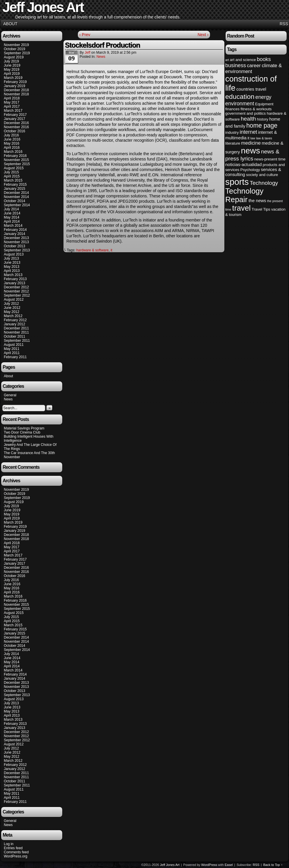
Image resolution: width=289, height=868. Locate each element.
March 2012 (13, 316)
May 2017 (12, 102)
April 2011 (12, 353)
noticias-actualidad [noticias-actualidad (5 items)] (243, 164)
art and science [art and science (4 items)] (243, 60)
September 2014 (17, 205)
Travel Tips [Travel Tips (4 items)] (261, 209)
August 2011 (14, 345)
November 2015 (16, 160)
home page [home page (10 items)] (262, 125)
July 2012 (11, 304)
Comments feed (16, 852)
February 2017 (15, 115)
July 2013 (11, 258)
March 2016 (13, 152)
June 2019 (12, 65)
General (10, 395)
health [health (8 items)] (248, 119)
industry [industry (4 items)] (232, 132)
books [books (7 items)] (264, 59)
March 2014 (13, 226)
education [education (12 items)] (240, 97)
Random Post (241, 36)
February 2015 (15, 185)
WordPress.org (16, 856)
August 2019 (14, 57)
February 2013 (15, 279)
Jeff (87, 53)
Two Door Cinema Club (22, 432)
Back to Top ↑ (273, 865)
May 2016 (12, 143)
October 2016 (15, 131)
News (8, 399)
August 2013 (14, 254)
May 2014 (12, 217)
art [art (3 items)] (227, 60)
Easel (229, 865)
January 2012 (15, 324)
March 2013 (13, 275)
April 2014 (12, 221)
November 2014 (16, 197)
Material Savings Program (24, 428)
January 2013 (15, 283)
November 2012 (16, 291)
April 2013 (12, 271)
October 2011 (15, 336)
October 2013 (15, 246)
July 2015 (11, 172)
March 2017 (13, 111)
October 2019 (15, 49)
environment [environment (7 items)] (240, 104)
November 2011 (16, 332)
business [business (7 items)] (236, 65)
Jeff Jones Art (170, 865)
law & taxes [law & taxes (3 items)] (264, 138)
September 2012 (17, 295)
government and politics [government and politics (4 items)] (246, 113)
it (111, 250)
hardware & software (93, 250)
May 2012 (12, 312)
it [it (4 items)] (249, 138)
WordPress (209, 865)
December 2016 (16, 123)
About (10, 24)
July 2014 (11, 209)
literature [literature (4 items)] (233, 143)
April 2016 (12, 148)
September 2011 (17, 341)
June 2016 (12, 139)
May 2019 (12, 70)
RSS (284, 24)
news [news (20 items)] (250, 151)
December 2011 (16, 328)
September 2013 (17, 250)
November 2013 (16, 242)
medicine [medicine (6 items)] (251, 143)
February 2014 (15, 230)
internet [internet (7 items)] (248, 132)
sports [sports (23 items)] (237, 182)
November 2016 (16, 127)
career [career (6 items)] (254, 66)
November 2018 (16, 94)
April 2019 (12, 74)
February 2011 (15, 357)
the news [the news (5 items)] (257, 200)
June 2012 (12, 308)
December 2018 (16, 90)
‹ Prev (85, 35)
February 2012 (15, 320)
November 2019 (16, 45)
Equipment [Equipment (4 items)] (264, 104)
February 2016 (15, 156)
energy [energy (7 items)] (263, 97)
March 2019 (13, 78)
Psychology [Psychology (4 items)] (250, 170)
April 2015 (12, 176)
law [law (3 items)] (253, 138)
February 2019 (15, 82)
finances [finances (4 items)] (232, 109)
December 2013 (16, 238)
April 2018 (12, 98)
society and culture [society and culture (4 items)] (262, 175)
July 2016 (11, 135)
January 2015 (15, 189)
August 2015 (14, 168)
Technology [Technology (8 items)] (264, 183)
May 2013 (12, 267)
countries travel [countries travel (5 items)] (251, 89)
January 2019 (15, 86)
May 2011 (12, 349)
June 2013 (12, 263)
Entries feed (13, 848)
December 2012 (16, 287)
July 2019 (11, 61)
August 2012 (14, 300)
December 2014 (16, 193)
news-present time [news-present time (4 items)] (270, 159)
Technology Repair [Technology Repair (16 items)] (244, 195)
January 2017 (15, 119)
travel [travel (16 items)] (241, 208)
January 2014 (15, 234)
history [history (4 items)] (263, 119)
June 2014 (12, 213)
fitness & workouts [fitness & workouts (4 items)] (256, 109)
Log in (9, 844)
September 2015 (17, 164)
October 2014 (15, 201)
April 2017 (12, 106)
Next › (203, 35)
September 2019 (17, 53)
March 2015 (13, 180)
